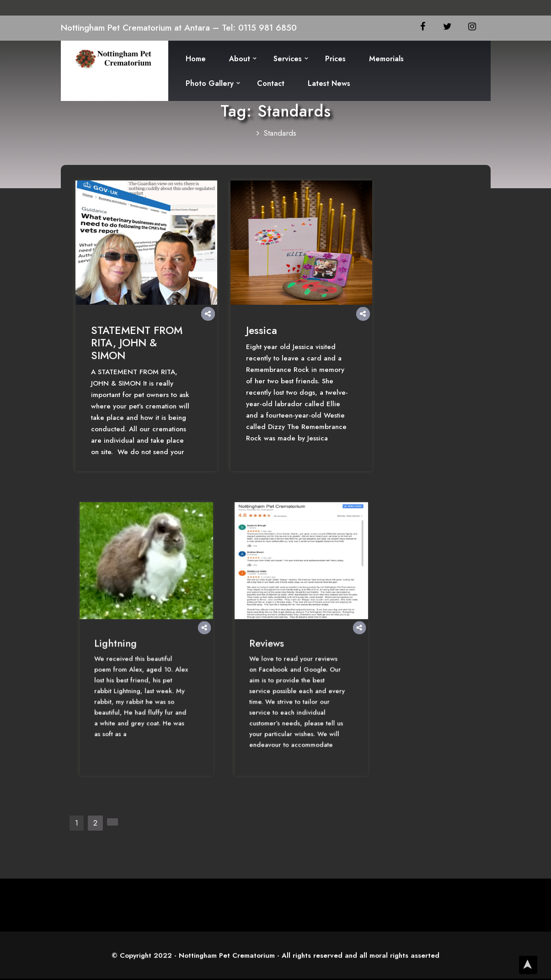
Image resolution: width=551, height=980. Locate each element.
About (240, 59)
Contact (271, 83)
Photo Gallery (210, 83)
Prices (335, 59)
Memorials (386, 59)
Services (288, 59)
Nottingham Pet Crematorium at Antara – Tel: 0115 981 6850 (179, 28)
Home (196, 59)
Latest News (329, 83)
